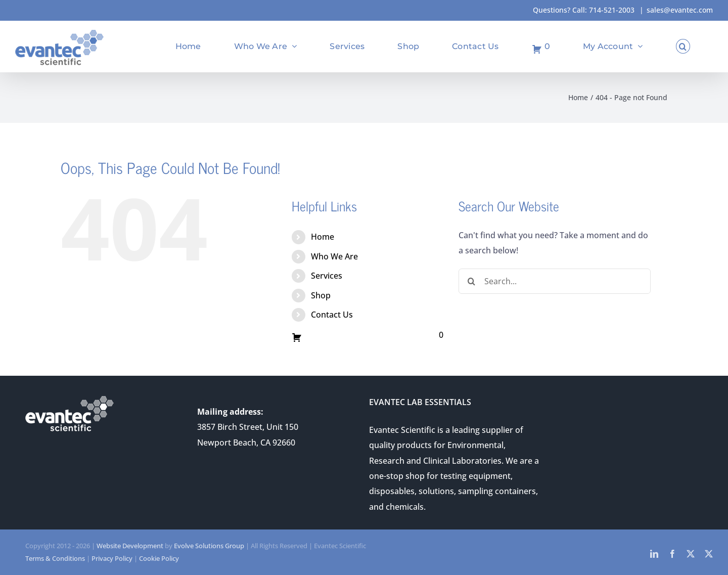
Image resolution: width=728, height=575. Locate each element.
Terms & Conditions (55, 558)
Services (327, 276)
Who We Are (334, 256)
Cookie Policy (159, 558)
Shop (321, 295)
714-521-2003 (612, 10)
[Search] (471, 281)
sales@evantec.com (680, 10)
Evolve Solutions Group (209, 546)
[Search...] (555, 281)
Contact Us (332, 315)
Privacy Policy (112, 558)
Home (323, 237)
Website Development (130, 546)
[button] (683, 46)
